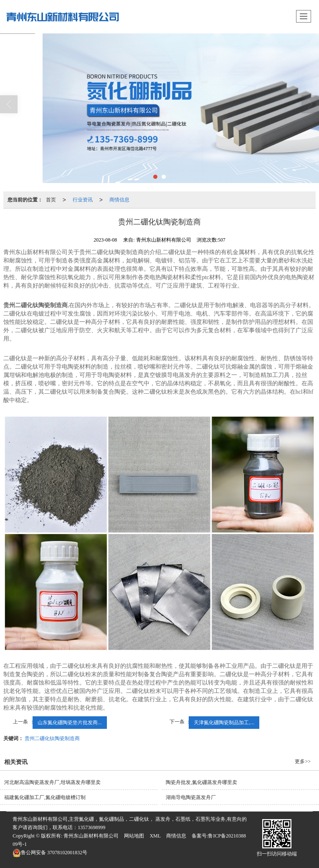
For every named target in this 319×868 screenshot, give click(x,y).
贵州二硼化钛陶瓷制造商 (52, 738)
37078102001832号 (50, 853)
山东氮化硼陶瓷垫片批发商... (70, 723)
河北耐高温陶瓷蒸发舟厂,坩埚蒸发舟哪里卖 (52, 782)
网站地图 (134, 836)
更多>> (303, 761)
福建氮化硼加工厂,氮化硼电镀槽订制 (45, 797)
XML (155, 836)
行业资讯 (83, 200)
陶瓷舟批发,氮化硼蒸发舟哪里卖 (201, 782)
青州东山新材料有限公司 (91, 836)
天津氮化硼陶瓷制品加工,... (224, 723)
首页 (51, 200)
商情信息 (119, 200)
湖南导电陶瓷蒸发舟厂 (191, 797)
